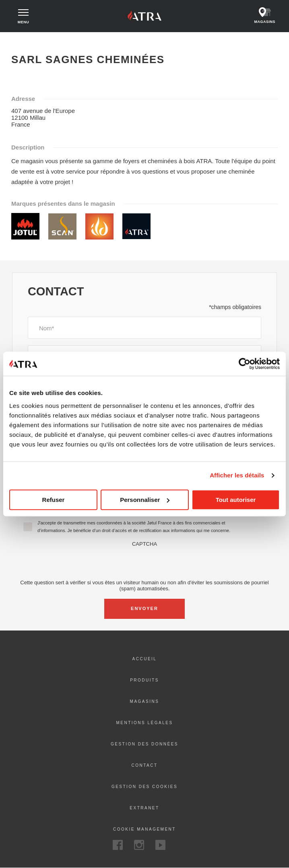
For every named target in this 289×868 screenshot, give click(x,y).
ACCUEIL (145, 659)
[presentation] (144, 563)
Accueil (20, 39)
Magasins (145, 701)
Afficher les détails (237, 475)
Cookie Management (144, 829)
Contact (144, 765)
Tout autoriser (236, 500)
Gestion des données (144, 744)
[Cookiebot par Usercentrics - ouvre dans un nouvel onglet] (245, 364)
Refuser (54, 500)
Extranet (144, 808)
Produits (144, 680)
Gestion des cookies (144, 787)
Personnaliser (145, 500)
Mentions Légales (144, 723)
